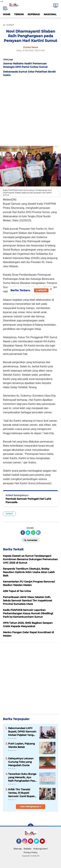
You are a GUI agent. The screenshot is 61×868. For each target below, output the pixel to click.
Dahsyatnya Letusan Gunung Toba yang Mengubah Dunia (21, 762)
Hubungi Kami (40, 849)
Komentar (30, 540)
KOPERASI (34, 14)
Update (41, 290)
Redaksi (27, 849)
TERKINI (19, 14)
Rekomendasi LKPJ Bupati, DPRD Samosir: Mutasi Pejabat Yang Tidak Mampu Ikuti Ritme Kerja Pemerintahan (22, 732)
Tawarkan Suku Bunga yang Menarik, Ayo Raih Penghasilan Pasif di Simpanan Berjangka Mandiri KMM (22, 777)
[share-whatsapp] (33, 533)
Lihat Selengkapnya (30, 806)
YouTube (45, 843)
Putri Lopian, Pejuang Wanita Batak (21, 745)
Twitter (38, 843)
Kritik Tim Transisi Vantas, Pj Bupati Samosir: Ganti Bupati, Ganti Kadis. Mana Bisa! (22, 793)
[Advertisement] (30, 110)
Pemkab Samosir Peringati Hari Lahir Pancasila (28, 500)
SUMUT (9, 514)
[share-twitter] (28, 533)
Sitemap (18, 849)
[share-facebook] (23, 533)
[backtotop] (31, 826)
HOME (7, 14)
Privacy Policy (30, 852)
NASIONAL (50, 14)
